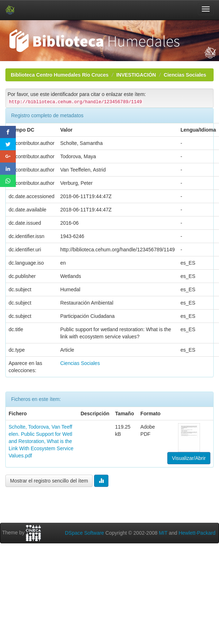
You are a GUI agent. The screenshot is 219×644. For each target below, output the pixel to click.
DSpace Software (85, 533)
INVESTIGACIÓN (136, 75)
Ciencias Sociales (185, 75)
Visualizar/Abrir (189, 458)
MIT (163, 533)
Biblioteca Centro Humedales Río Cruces (60, 75)
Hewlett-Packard (197, 533)
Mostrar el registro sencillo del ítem (49, 481)
